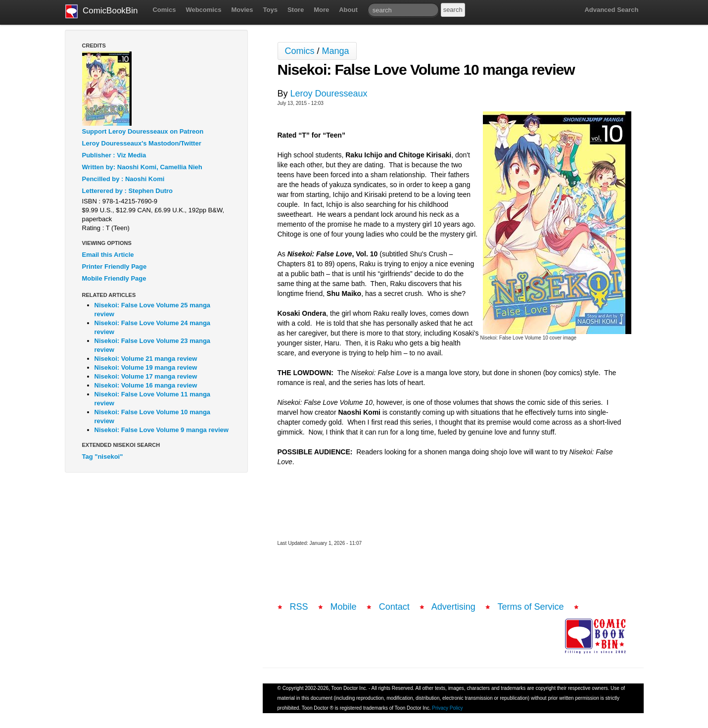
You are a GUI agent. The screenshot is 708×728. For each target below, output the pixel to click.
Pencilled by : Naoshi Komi (123, 179)
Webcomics (203, 10)
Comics (164, 10)
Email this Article (108, 255)
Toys (270, 10)
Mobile (344, 607)
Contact (394, 607)
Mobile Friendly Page (114, 278)
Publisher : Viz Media (114, 155)
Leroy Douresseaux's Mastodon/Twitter (142, 143)
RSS (299, 607)
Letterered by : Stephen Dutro (127, 191)
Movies (242, 10)
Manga (336, 51)
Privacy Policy (447, 708)
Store (296, 10)
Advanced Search (611, 10)
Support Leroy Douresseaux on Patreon (143, 131)
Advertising (453, 607)
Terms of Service (531, 607)
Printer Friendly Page (115, 267)
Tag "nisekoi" (103, 457)
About (348, 10)
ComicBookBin (102, 11)
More (321, 10)
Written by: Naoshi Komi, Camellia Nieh (142, 167)
